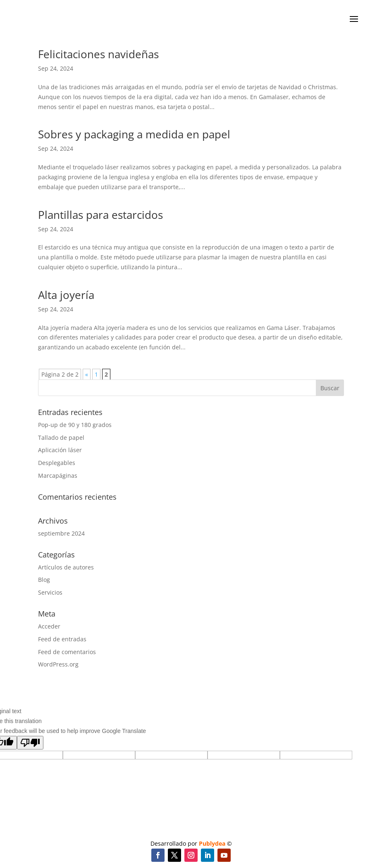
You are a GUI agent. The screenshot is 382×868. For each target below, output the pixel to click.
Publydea (212, 843)
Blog (44, 580)
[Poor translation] (30, 743)
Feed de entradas (62, 639)
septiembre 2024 (61, 533)
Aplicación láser (60, 450)
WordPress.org (58, 664)
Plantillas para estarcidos (100, 215)
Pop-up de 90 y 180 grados (75, 425)
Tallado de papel (61, 438)
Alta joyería (66, 295)
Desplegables (57, 463)
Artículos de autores (66, 567)
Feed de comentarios (67, 652)
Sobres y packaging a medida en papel (134, 134)
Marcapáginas (58, 476)
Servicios (50, 592)
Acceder (49, 626)
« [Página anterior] (87, 374)
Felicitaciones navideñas (98, 54)
